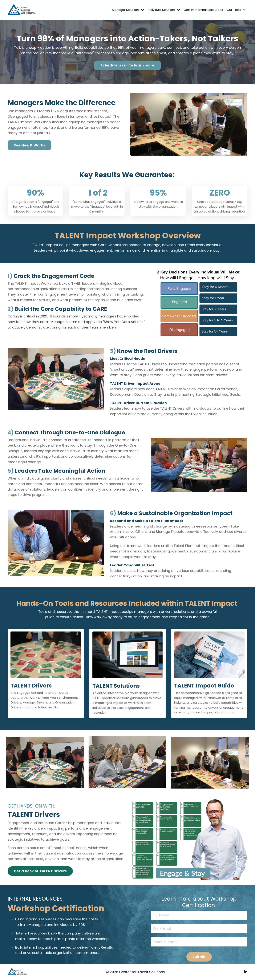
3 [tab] (131, 783)
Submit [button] (199, 957)
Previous (10, 762)
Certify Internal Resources (203, 10)
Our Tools (236, 10)
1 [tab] (118, 783)
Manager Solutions (128, 10)
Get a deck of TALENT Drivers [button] (40, 871)
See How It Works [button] (29, 145)
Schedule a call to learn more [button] (127, 65)
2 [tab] (124, 783)
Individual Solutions (164, 10)
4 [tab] (137, 783)
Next (245, 762)
